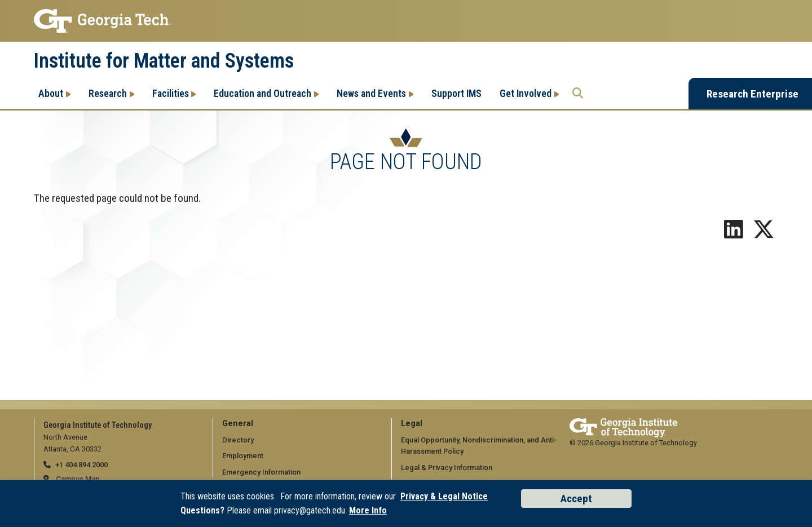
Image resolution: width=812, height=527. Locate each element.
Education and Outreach (262, 93)
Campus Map (78, 479)
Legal (412, 424)
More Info (368, 510)
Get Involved (526, 93)
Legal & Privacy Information (447, 468)
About (51, 93)
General (238, 424)
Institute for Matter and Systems (164, 61)
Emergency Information (261, 472)
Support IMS (456, 93)
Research (108, 93)
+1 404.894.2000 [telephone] (81, 465)
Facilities (171, 93)
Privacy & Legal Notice (444, 496)
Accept (576, 499)
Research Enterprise (753, 94)
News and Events (371, 93)
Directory (238, 440)
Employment (243, 456)
